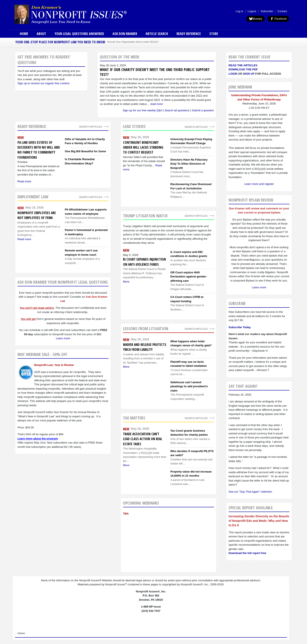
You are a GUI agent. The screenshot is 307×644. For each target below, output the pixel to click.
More (126, 282)
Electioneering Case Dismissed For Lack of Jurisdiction (191, 186)
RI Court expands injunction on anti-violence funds (144, 262)
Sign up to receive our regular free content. (44, 83)
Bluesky (256, 19)
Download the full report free (247, 553)
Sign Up (249, 74)
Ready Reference (189, 34)
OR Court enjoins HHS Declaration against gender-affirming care (189, 277)
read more (157, 104)
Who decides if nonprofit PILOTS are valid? (192, 453)
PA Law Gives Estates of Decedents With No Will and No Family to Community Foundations (39, 150)
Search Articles (91, 127)
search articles (91, 197)
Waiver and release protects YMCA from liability (145, 347)
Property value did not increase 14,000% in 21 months (191, 474)
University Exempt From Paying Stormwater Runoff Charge (191, 141)
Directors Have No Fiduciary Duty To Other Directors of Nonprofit (189, 164)
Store (214, 34)
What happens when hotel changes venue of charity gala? (191, 343)
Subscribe (267, 11)
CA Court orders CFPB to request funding (187, 299)
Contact (282, 11)
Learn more (63, 338)
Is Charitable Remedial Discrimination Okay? (80, 161)
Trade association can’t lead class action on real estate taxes (143, 439)
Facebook (278, 19)
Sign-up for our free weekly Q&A (142, 110)
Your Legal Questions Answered (79, 34)
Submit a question (203, 110)
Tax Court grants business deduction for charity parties (189, 433)
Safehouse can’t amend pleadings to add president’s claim (189, 386)
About (41, 34)
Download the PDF (243, 69)
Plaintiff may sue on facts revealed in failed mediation (189, 364)
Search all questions (177, 110)
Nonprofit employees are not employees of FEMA (37, 215)
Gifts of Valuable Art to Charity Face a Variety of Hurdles (85, 141)
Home (24, 34)
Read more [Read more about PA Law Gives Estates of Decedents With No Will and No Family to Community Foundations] (24, 181)
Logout (252, 11)
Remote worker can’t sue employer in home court (81, 253)
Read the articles (243, 65)
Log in (239, 11)
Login (233, 74)
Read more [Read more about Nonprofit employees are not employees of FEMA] (24, 239)
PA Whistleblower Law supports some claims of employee (86, 212)
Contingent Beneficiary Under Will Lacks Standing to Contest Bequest (143, 147)
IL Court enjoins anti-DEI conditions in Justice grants (189, 254)
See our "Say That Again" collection (250, 492)
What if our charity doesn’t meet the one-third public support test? (155, 72)
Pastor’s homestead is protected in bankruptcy (86, 232)
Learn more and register (259, 184)
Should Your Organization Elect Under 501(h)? (133, 42)
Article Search (157, 34)
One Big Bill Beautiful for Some (85, 151)
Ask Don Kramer (125, 34)
